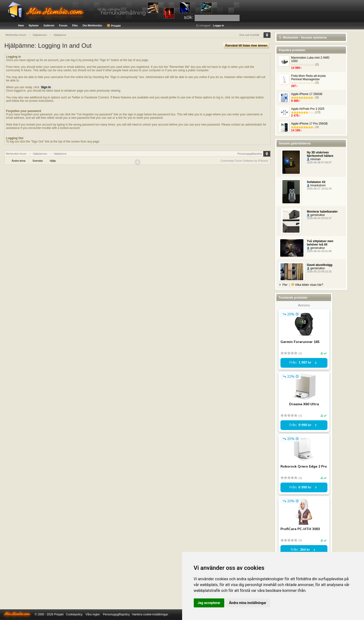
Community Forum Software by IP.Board (244, 161)
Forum (63, 25)
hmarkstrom (316, 185)
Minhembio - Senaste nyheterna (303, 38)
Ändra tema (19, 161)
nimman (314, 159)
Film (75, 25)
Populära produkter (292, 50)
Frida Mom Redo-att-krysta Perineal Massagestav (308, 78)
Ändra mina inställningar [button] (248, 603)
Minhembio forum (16, 154)
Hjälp (53, 161)
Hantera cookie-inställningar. (150, 614)
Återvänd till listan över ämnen (246, 46)
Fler (284, 285)
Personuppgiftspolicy (250, 154)
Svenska (38, 161)
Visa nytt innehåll (249, 35)
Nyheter (34, 25)
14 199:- (297, 130)
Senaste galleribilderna (295, 143)
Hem (21, 25)
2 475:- (296, 116)
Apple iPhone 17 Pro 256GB (309, 124)
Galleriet (49, 25)
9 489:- (296, 101)
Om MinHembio (92, 25)
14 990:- (297, 68)
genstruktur (316, 215)
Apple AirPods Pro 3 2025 (308, 109)
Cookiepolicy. (74, 614)
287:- (294, 86)
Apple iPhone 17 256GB (307, 94)
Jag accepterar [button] (209, 603)
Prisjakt (114, 25)
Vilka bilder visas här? (307, 285)
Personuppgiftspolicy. (117, 614)
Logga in (218, 25)
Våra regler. (93, 614)
